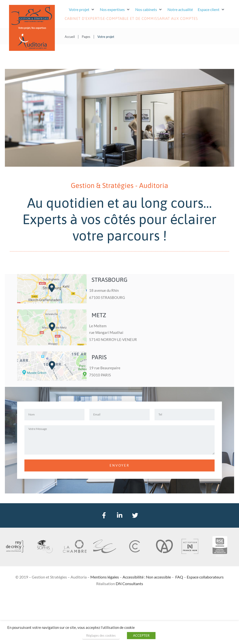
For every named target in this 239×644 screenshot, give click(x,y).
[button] (82, 9)
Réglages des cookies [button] (101, 635)
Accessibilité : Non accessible (147, 577)
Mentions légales (105, 577)
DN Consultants (129, 584)
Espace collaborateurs (205, 577)
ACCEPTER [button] (141, 635)
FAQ (179, 577)
